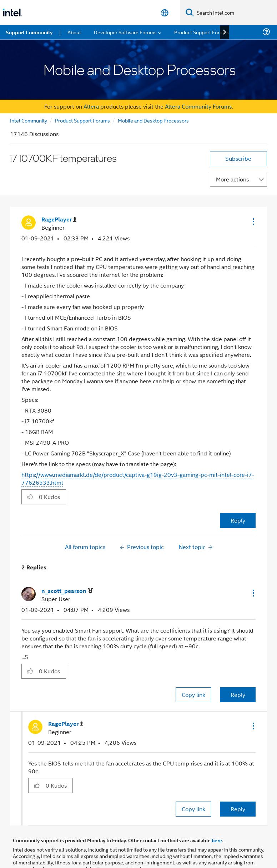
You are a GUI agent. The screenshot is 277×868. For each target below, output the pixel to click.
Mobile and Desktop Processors (153, 120)
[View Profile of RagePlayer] (59, 220)
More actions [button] (232, 179)
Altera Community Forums (198, 106)
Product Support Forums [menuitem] (202, 32)
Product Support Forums (82, 120)
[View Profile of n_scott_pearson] (67, 591)
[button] (253, 221)
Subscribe (238, 158)
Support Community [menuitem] (29, 32)
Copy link (193, 695)
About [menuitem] (74, 32)
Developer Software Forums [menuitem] (125, 32)
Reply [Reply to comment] (238, 695)
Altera (91, 106)
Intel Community (29, 120)
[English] (165, 13)
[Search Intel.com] (235, 13)
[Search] (190, 12)
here (217, 840)
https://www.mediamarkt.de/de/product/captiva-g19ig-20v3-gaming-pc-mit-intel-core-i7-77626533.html (138, 478)
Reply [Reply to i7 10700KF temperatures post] (238, 520)
